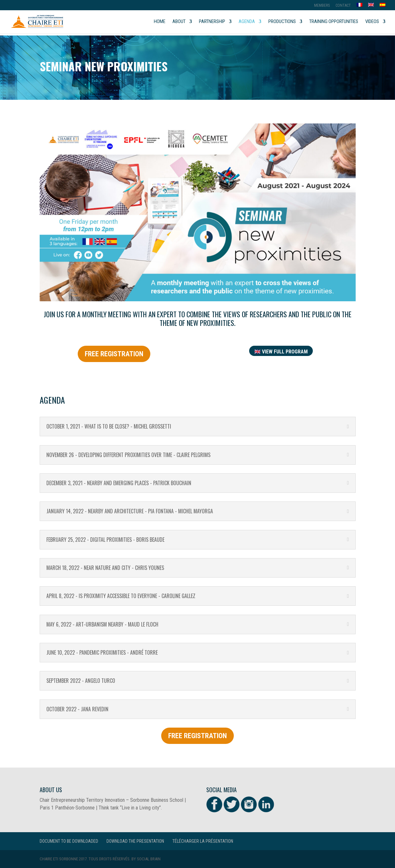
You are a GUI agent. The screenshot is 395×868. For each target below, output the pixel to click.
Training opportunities (334, 22)
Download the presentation (135, 841)
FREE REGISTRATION (114, 354)
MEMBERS (322, 6)
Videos (372, 22)
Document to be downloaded (69, 841)
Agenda (247, 22)
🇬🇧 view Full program (281, 352)
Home (160, 22)
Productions (282, 22)
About (179, 22)
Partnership (212, 22)
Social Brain (149, 859)
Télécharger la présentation (203, 841)
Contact (343, 6)
